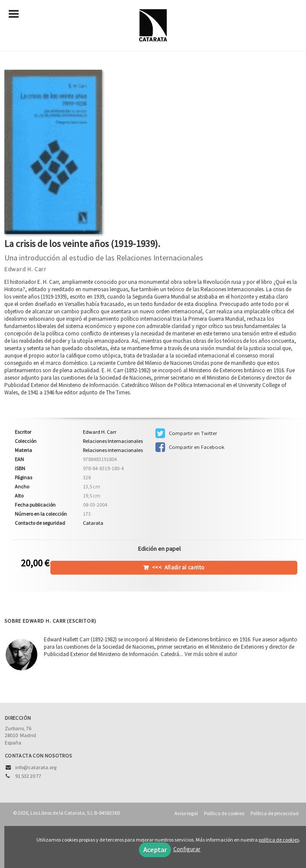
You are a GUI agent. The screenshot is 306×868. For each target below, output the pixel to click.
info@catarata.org (36, 767)
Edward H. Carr (25, 269)
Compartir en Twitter (186, 433)
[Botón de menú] (17, 14)
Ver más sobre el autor (211, 654)
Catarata (93, 523)
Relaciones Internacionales (113, 441)
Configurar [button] (187, 849)
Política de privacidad (275, 813)
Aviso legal (186, 813)
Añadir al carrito (178, 567)
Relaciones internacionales (113, 450)
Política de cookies (224, 813)
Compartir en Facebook (190, 447)
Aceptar (155, 850)
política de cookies (279, 840)
